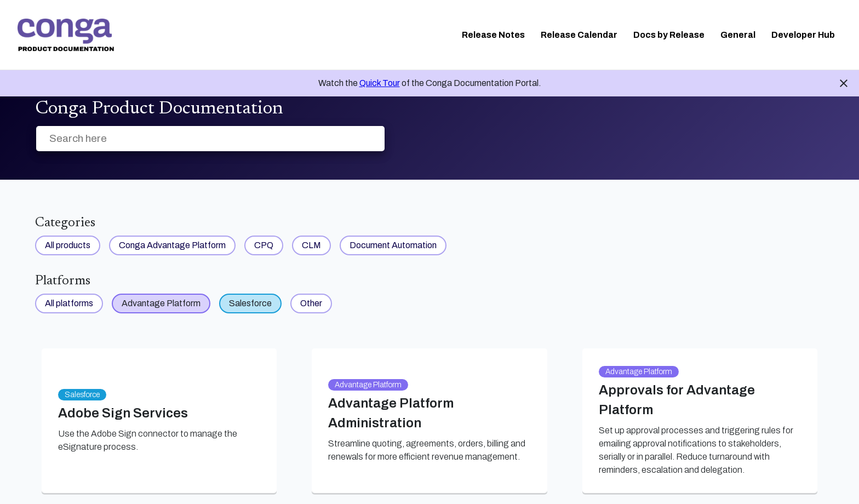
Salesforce (250, 303)
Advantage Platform (161, 303)
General (738, 35)
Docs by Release (669, 35)
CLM (311, 245)
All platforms (69, 303)
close (844, 83)
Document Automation (393, 245)
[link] (66, 35)
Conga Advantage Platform (172, 245)
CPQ (264, 245)
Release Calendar (579, 35)
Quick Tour (380, 83)
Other (311, 303)
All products (68, 245)
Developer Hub (803, 35)
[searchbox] (365, 139)
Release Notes (493, 35)
